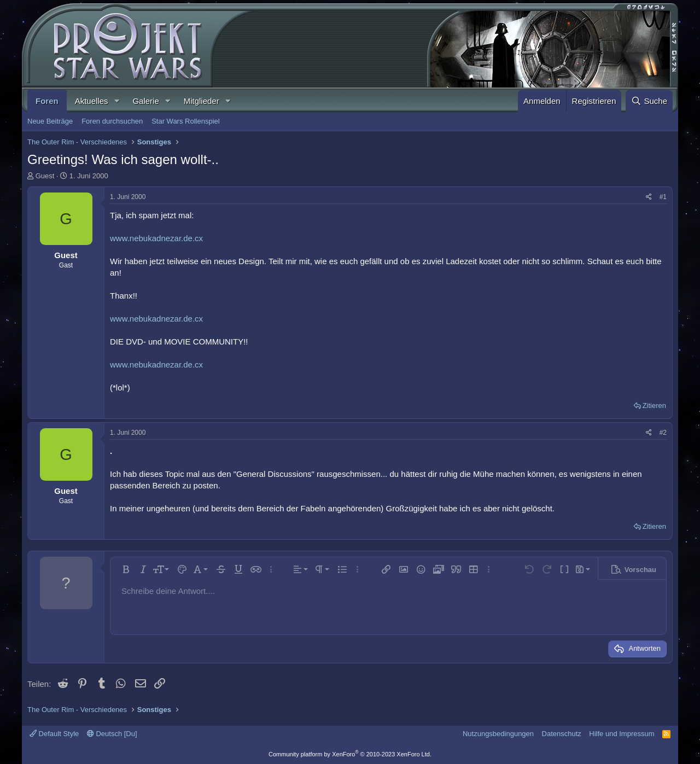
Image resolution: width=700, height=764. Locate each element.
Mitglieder (202, 101)
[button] (116, 101)
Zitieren (654, 406)
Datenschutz (562, 734)
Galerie (145, 101)
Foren (47, 101)
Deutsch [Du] (112, 734)
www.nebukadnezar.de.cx (156, 238)
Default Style (54, 734)
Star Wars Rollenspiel (186, 121)
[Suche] (649, 101)
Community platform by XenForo (350, 754)
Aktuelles (92, 101)
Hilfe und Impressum (622, 734)
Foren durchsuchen (112, 121)
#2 (663, 433)
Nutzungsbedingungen (498, 734)
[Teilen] (649, 197)
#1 (663, 197)
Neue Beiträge (50, 121)
